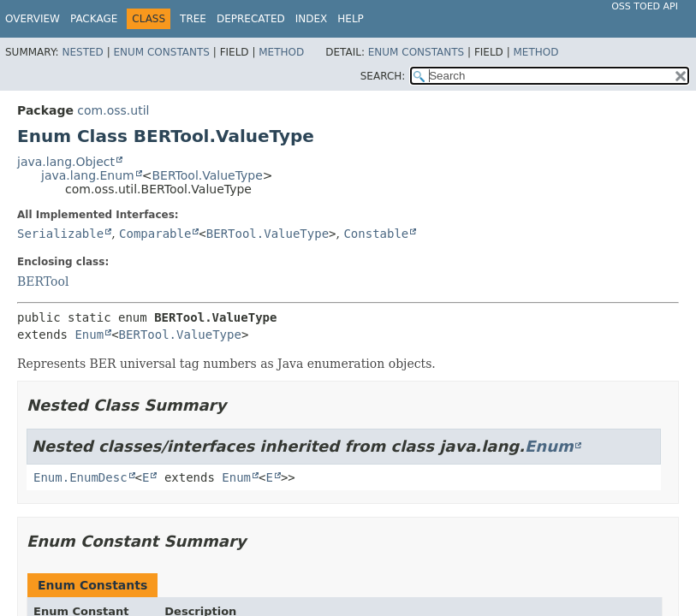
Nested (82, 52)
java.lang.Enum (88, 175)
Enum (89, 335)
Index (312, 19)
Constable (376, 234)
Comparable (155, 234)
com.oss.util (113, 110)
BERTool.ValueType (207, 175)
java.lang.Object (66, 162)
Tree (193, 19)
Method (281, 52)
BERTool (43, 281)
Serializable (60, 234)
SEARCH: (383, 76)
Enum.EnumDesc (80, 477)
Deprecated (251, 19)
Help (351, 19)
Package (94, 19)
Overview (33, 19)
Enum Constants (161, 52)
